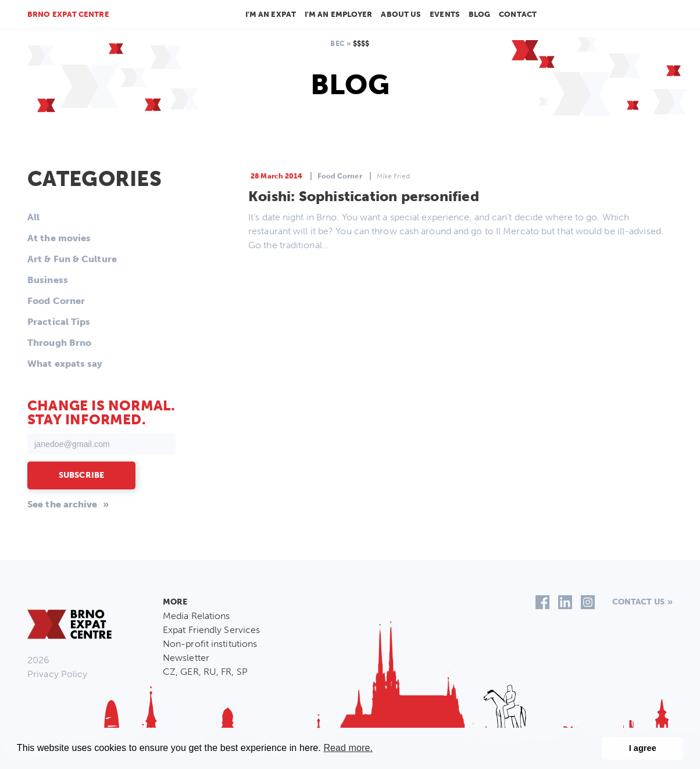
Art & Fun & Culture (72, 259)
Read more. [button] (348, 748)
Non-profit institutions (210, 644)
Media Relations (197, 616)
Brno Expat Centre (68, 14)
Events (445, 14)
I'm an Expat (271, 14)
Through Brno (59, 343)
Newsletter (186, 658)
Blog (479, 14)
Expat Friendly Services (211, 630)
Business (48, 280)
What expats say (65, 364)
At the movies (59, 238)
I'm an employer (339, 14)
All (33, 217)
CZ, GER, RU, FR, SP (205, 672)
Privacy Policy (57, 674)
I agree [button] (643, 748)
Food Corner (56, 301)
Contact (518, 14)
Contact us (638, 602)
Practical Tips (59, 322)
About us (401, 14)
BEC (337, 44)
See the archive (63, 504)
